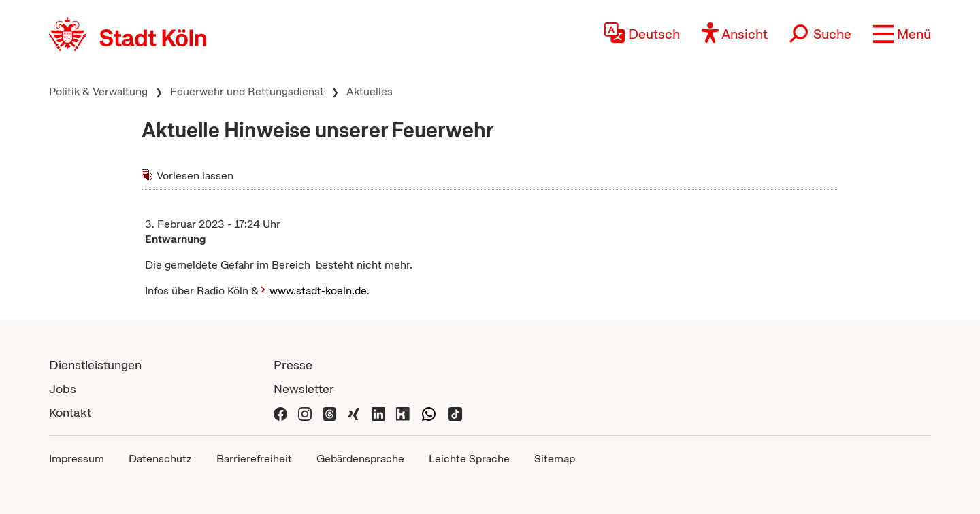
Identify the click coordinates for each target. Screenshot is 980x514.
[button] (902, 34)
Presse (293, 365)
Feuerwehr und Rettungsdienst (247, 91)
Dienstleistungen (95, 365)
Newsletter (304, 389)
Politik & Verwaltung (98, 91)
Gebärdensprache (360, 459)
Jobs (63, 389)
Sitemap (555, 459)
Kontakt (70, 412)
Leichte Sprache (469, 459)
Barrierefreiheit (254, 459)
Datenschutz (160, 459)
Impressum (77, 459)
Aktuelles (370, 91)
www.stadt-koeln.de (318, 291)
